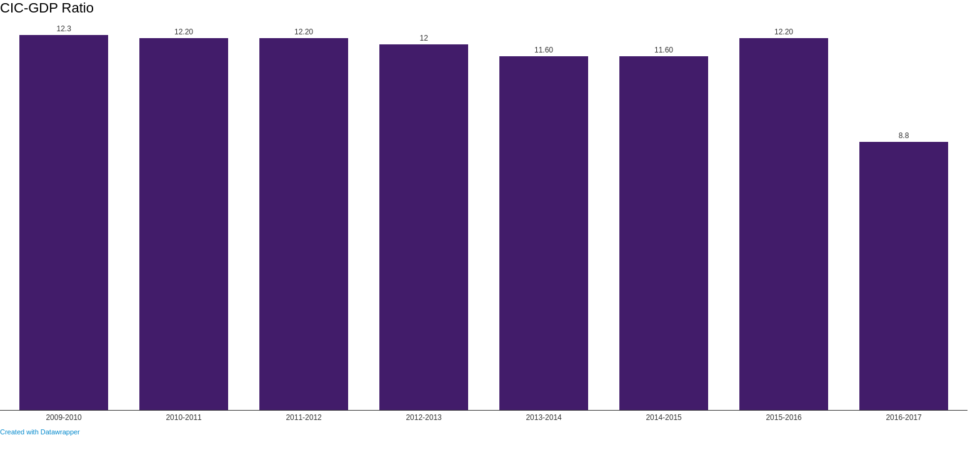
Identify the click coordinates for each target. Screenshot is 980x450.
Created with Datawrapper (40, 432)
